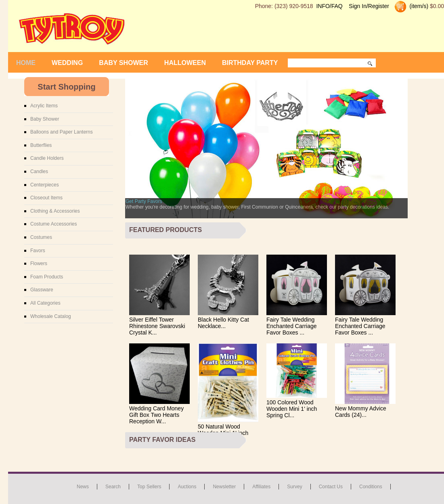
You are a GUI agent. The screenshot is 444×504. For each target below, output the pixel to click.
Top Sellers (149, 487)
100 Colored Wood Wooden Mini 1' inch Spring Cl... (292, 409)
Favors (38, 251)
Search (113, 487)
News (83, 487)
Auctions (187, 487)
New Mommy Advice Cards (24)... (361, 412)
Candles (39, 171)
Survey (294, 487)
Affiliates (261, 487)
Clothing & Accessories (55, 211)
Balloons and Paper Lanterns (62, 132)
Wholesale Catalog (51, 316)
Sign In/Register (369, 6)
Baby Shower (124, 63)
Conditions (371, 487)
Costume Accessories (53, 224)
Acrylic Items (44, 106)
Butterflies (41, 145)
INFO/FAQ (329, 6)
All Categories (45, 303)
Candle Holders (47, 158)
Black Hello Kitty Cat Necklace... (223, 323)
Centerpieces (45, 185)
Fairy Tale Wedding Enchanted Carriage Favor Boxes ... (292, 326)
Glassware (42, 290)
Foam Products (47, 277)
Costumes (41, 237)
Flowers (39, 264)
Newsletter (224, 487)
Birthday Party (250, 63)
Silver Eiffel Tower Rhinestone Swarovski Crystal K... (157, 326)
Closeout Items (46, 198)
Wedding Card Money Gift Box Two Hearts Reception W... (156, 415)
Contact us (331, 487)
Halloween (185, 63)
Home (26, 63)
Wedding (67, 63)
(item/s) (418, 6)
